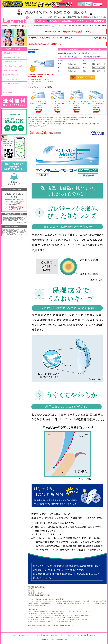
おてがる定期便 (7, 92)
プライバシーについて (34, 635)
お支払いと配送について (68, 635)
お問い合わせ (93, 635)
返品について (55, 635)
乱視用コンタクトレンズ (10, 71)
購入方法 (45, 635)
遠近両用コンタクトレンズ (10, 75)
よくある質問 (82, 635)
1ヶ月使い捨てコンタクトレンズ (12, 62)
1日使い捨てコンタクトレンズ (11, 53)
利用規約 (22, 635)
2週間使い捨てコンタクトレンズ (12, 57)
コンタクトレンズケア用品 (10, 84)
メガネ (5, 88)
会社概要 (14, 635)
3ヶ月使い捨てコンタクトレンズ (12, 66)
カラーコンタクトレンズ (10, 79)
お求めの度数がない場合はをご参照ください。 (45, 44)
